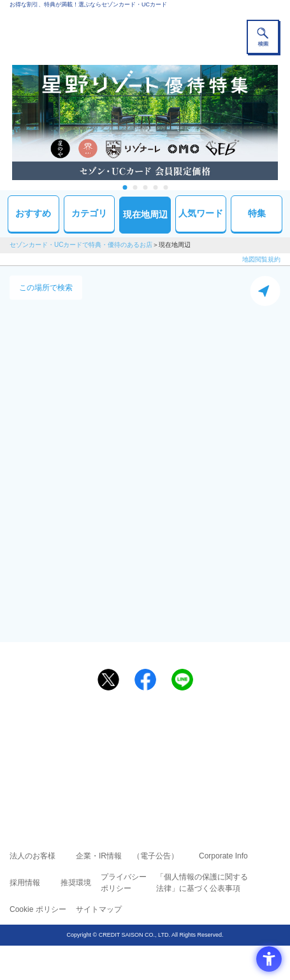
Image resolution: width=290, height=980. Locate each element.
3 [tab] (145, 187)
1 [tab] (125, 187)
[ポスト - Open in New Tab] (108, 680)
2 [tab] (135, 187)
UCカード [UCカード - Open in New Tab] (179, 752)
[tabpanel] (145, 122)
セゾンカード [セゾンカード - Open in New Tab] (107, 752)
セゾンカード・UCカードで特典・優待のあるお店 (81, 245)
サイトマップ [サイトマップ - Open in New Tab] (99, 909)
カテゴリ (89, 213)
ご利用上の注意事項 (94, 734)
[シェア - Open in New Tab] (145, 680)
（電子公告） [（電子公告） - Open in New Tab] (156, 856)
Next (284, 122)
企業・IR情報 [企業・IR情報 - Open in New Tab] (99, 856)
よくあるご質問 (194, 734)
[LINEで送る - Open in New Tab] (182, 680)
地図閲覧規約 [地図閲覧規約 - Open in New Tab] (261, 259)
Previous (6, 122)
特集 (257, 213)
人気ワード (201, 213)
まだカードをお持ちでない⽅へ (140, 710)
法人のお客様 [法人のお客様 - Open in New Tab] (33, 856)
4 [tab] (155, 187)
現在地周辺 (145, 214)
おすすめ (33, 213)
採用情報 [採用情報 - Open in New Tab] (25, 883)
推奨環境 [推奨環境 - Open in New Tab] (76, 883)
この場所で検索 (46, 288)
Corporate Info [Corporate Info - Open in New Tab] (223, 856)
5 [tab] (165, 187)
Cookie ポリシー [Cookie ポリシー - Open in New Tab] (38, 909)
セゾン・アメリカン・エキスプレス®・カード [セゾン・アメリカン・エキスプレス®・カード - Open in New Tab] (140, 767)
